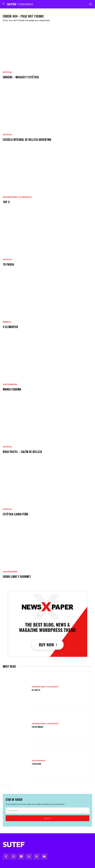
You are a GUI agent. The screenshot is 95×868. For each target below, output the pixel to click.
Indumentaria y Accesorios (17, 197)
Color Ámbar (37, 727)
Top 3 (6, 202)
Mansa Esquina (12, 389)
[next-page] (9, 785)
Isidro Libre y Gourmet (17, 577)
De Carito (36, 690)
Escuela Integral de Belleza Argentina (27, 139)
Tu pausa (8, 264)
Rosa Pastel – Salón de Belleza (22, 452)
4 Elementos (10, 327)
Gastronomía (10, 384)
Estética (7, 72)
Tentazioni (36, 764)
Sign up (47, 818)
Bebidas (7, 322)
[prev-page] (5, 785)
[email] (47, 810)
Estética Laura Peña (16, 514)
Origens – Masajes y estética (21, 77)
